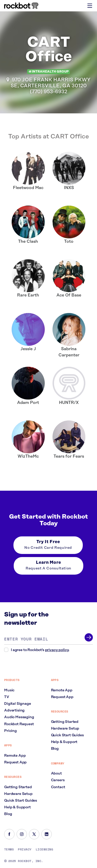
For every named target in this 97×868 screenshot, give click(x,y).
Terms (9, 849)
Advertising (14, 710)
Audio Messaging (19, 717)
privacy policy (57, 650)
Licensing (44, 849)
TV (7, 697)
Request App (15, 762)
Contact (58, 787)
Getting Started (18, 787)
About (56, 773)
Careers (58, 780)
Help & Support (17, 807)
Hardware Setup (18, 794)
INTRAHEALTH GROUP (49, 72)
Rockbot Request (19, 724)
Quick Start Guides (21, 801)
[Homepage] (21, 6)
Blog (8, 814)
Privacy (25, 849)
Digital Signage (18, 704)
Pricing (10, 731)
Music (9, 690)
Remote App (15, 756)
